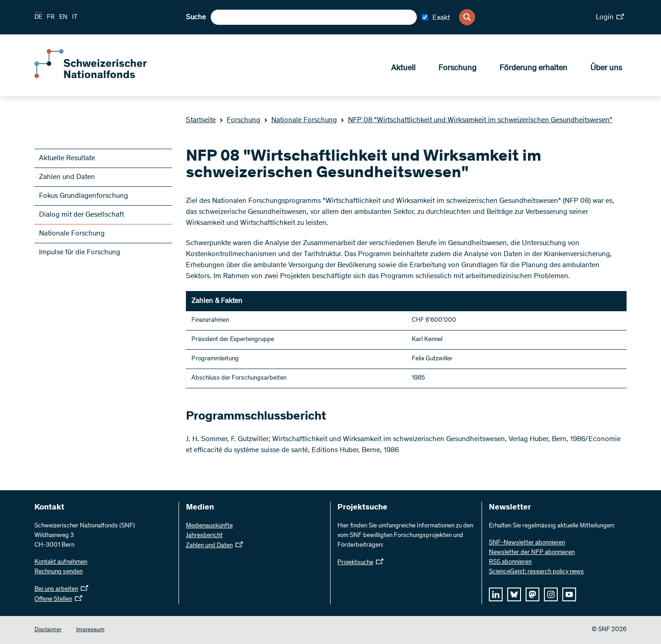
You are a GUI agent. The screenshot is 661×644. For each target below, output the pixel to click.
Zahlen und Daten (67, 177)
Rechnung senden (59, 572)
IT (75, 17)
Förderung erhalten (533, 69)
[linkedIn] (496, 594)
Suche (196, 17)
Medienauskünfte (209, 526)
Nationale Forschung (300, 120)
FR (51, 17)
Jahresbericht (204, 536)
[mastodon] (532, 594)
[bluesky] (514, 594)
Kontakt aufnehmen (61, 562)
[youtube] (569, 594)
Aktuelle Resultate (67, 158)
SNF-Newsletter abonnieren (527, 543)
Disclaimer (48, 630)
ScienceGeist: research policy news (536, 572)
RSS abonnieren (510, 562)
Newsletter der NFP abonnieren (532, 553)
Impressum (90, 630)
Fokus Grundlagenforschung (84, 196)
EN (63, 17)
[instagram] (551, 594)
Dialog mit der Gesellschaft (81, 215)
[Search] (467, 17)
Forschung (457, 69)
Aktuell (403, 69)
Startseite (201, 120)
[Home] (101, 77)
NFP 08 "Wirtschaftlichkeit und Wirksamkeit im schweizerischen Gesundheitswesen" (476, 120)
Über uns (606, 69)
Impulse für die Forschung (80, 252)
